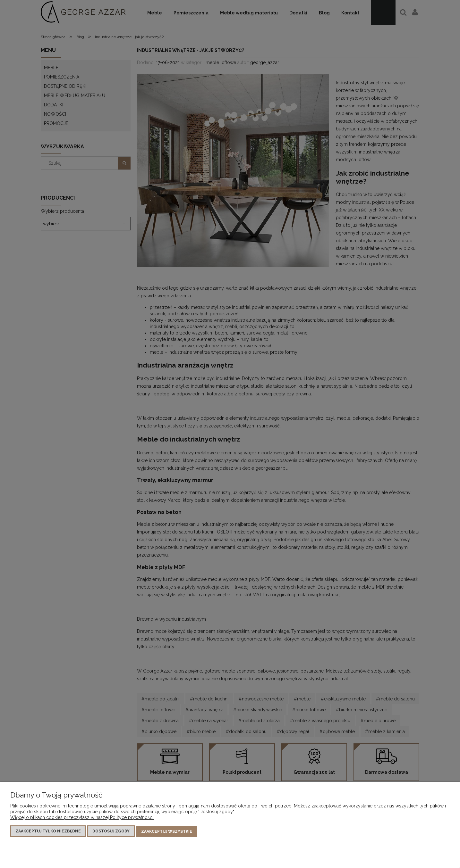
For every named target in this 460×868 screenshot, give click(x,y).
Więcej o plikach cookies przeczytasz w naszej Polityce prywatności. (82, 818)
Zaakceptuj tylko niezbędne (48, 831)
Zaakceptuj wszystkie (167, 831)
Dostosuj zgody (111, 831)
